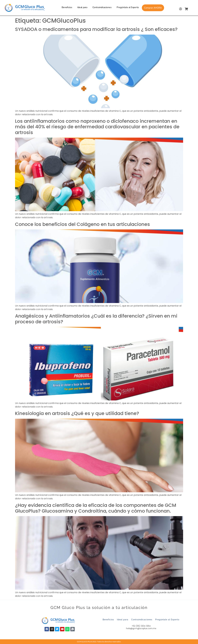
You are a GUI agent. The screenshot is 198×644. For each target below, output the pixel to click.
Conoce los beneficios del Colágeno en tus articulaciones (82, 224)
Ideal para (82, 7)
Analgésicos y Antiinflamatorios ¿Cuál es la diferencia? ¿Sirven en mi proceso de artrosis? (96, 319)
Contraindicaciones (102, 7)
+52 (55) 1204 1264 (141, 626)
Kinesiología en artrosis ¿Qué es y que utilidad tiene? (78, 413)
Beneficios (67, 7)
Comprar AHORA (153, 8)
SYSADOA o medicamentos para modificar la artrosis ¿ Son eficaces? (96, 29)
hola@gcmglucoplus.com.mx (141, 628)
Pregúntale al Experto (128, 7)
